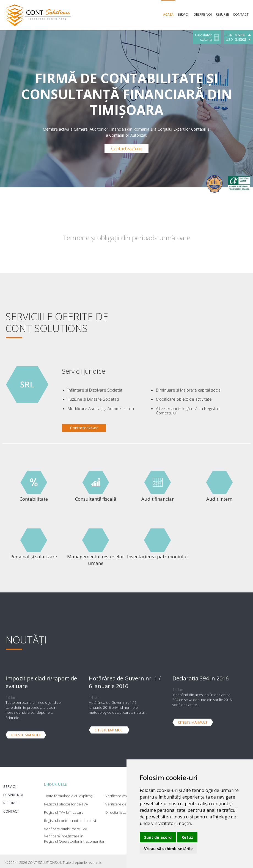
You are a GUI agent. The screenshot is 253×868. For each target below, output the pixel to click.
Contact (11, 808)
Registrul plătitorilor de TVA (66, 801)
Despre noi (13, 792)
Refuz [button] (187, 837)
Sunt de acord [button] (158, 837)
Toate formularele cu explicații (69, 793)
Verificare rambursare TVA (66, 826)
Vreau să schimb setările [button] (168, 849)
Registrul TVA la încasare (64, 809)
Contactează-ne (127, 149)
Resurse (10, 800)
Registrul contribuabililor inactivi (70, 818)
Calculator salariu (203, 37)
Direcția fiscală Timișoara (125, 809)
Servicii (9, 783)
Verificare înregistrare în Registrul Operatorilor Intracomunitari (75, 836)
